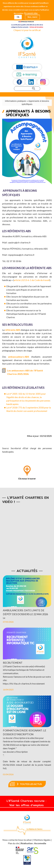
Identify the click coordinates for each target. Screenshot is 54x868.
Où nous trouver (27, 478)
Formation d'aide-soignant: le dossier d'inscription (25, 732)
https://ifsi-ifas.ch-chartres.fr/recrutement (24, 684)
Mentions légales (42, 840)
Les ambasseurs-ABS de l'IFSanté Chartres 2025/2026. (25, 372)
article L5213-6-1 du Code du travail (32, 280)
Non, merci (32, 17)
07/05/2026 (8, 622)
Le (4, 618)
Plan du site (14, 843)
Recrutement (13, 663)
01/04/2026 (8, 774)
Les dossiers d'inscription (15, 752)
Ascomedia (40, 843)
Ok (18, 17)
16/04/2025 (8, 690)
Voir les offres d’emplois (27, 805)
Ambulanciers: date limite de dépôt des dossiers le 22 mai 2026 (25, 612)
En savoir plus (31, 13)
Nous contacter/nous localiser (17, 840)
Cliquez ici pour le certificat (27, 30)
